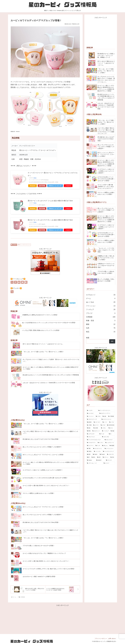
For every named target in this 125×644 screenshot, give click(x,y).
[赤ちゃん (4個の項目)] (105, 446)
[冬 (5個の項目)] (112, 434)
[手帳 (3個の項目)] (89, 449)
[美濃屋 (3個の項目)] (112, 446)
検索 (88, 338)
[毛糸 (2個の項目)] (112, 457)
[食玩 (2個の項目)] (94, 457)
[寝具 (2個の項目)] (89, 454)
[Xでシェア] (12, 282)
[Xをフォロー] (12, 292)
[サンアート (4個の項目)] (90, 446)
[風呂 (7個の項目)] (89, 428)
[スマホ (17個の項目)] (98, 416)
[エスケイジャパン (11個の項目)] (108, 419)
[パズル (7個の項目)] (104, 428)
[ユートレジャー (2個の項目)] (110, 449)
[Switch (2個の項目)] (95, 454)
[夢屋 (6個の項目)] (89, 431)
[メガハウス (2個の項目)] (111, 454)
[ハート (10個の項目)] (105, 422)
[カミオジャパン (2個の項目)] (98, 449)
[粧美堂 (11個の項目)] (89, 422)
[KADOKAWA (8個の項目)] (111, 425)
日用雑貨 (14, 245)
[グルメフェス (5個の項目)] (94, 437)
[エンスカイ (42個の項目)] (92, 413)
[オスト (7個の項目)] (112, 428)
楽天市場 (42, 186)
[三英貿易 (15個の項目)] (111, 416)
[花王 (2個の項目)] (99, 457)
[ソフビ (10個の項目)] (112, 422)
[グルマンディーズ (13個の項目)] (93, 419)
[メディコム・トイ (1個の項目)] (94, 463)
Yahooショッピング (55, 186)
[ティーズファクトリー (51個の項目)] (106, 411)
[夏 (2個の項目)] (88, 457)
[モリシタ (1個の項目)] (110, 460)
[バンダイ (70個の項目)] (92, 411)
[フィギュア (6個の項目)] (106, 431)
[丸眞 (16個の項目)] (105, 416)
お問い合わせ (112, 639)
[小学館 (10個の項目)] (89, 425)
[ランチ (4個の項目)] (98, 446)
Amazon (33, 186)
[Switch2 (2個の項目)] (100, 460)
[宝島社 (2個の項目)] (90, 451)
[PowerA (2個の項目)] (103, 454)
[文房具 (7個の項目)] (96, 428)
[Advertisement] (101, 31)
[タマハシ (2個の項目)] (106, 457)
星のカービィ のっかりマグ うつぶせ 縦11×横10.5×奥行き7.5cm (50, 201)
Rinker (35, 178)
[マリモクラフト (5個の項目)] (91, 443)
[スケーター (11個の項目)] (97, 422)
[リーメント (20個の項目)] (91, 416)
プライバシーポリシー (100, 639)
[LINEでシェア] (22, 282)
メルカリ (68, 186)
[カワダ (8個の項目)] (103, 425)
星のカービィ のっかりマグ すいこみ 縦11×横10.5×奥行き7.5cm (50, 220)
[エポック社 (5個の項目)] (108, 437)
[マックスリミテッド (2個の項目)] (109, 451)
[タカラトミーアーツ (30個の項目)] (107, 413)
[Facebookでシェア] (16, 282)
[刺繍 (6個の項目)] (113, 431)
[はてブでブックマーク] (19, 282)
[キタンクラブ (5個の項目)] (110, 440)
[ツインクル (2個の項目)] (98, 451)
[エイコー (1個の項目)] (109, 463)
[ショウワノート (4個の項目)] (110, 443)
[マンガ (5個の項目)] (103, 434)
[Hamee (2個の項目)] (91, 460)
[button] (26, 282)
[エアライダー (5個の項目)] (92, 434)
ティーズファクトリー (24, 245)
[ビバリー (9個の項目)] (96, 425)
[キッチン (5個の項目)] (101, 443)
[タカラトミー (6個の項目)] (96, 431)
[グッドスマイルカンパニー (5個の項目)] (95, 440)
